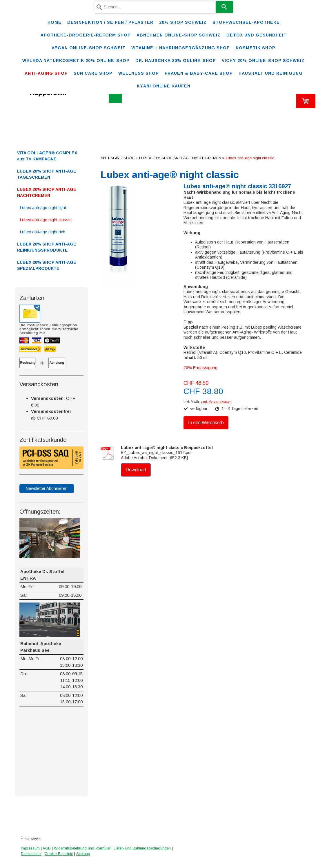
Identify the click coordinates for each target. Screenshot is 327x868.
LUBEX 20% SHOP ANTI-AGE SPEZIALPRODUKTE (47, 265)
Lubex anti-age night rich (43, 232)
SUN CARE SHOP (93, 73)
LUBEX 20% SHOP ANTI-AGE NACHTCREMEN (47, 192)
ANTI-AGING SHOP (46, 73)
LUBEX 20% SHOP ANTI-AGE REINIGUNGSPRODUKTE (47, 247)
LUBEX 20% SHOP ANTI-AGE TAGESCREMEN (47, 174)
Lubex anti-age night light (43, 208)
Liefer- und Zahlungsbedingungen (142, 848)
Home (54, 22)
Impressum (30, 848)
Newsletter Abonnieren (47, 488)
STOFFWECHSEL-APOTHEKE (246, 22)
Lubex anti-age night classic (46, 220)
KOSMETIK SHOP (256, 48)
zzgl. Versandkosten (216, 402)
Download (136, 470)
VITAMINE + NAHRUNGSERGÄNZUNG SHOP (181, 48)
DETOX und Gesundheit (257, 35)
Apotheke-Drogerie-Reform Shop (86, 35)
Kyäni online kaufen (164, 86)
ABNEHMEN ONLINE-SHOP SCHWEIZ (179, 35)
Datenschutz (31, 854)
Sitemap (83, 854)
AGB (47, 848)
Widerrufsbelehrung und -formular (82, 848)
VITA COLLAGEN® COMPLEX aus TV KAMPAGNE (47, 156)
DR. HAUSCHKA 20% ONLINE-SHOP (176, 61)
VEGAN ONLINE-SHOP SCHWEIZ (89, 48)
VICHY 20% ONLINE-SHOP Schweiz (263, 61)
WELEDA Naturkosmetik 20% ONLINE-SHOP (76, 61)
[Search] (224, 7)
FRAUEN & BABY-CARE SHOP (199, 73)
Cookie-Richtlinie (59, 854)
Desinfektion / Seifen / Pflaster (110, 22)
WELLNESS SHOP (139, 73)
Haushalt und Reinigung (271, 73)
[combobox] (155, 7)
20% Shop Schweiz (183, 22)
